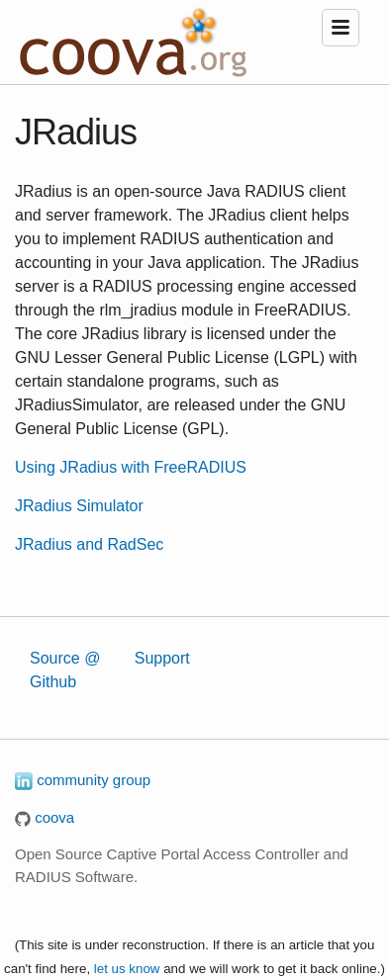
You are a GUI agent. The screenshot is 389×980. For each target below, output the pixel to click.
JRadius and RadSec (89, 544)
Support (162, 658)
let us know (127, 969)
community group (83, 780)
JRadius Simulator (79, 506)
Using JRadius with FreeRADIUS (131, 467)
